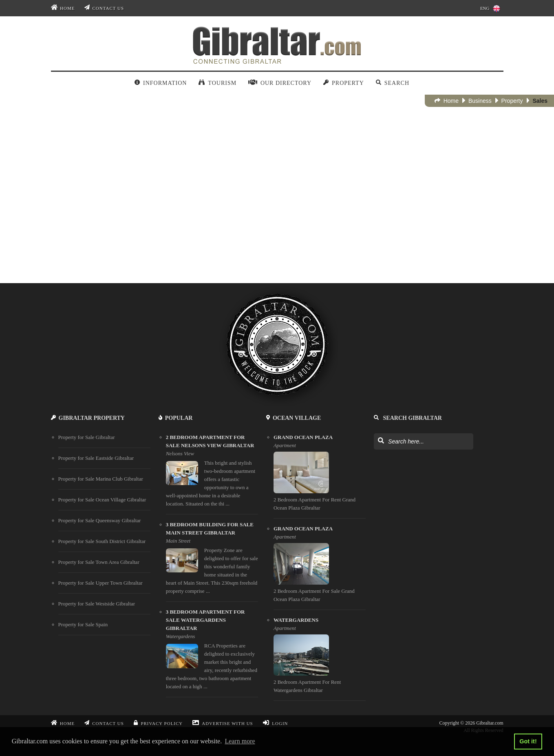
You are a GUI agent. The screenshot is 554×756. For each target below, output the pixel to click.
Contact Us (104, 8)
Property (344, 83)
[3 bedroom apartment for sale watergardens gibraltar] (212, 653)
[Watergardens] (320, 659)
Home (63, 8)
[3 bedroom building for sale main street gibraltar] (212, 561)
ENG (490, 9)
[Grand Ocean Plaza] (320, 476)
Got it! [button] (528, 741)
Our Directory (280, 83)
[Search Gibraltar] (381, 441)
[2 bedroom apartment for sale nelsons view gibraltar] (212, 474)
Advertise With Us (223, 723)
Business (477, 101)
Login (276, 723)
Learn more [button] (240, 741)
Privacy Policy (158, 723)
